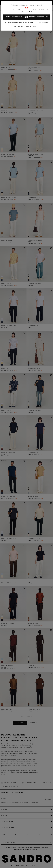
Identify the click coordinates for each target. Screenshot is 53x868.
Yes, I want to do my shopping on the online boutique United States (27, 17)
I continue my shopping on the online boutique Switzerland (26, 23)
